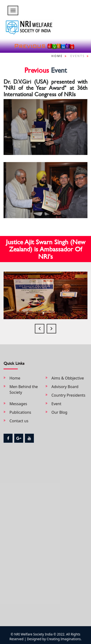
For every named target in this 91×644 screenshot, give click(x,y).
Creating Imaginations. (64, 639)
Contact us (19, 421)
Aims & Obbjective (68, 378)
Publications (20, 412)
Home (57, 56)
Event (56, 404)
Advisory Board (65, 387)
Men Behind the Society (24, 389)
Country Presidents (68, 395)
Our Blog (59, 412)
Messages (18, 404)
